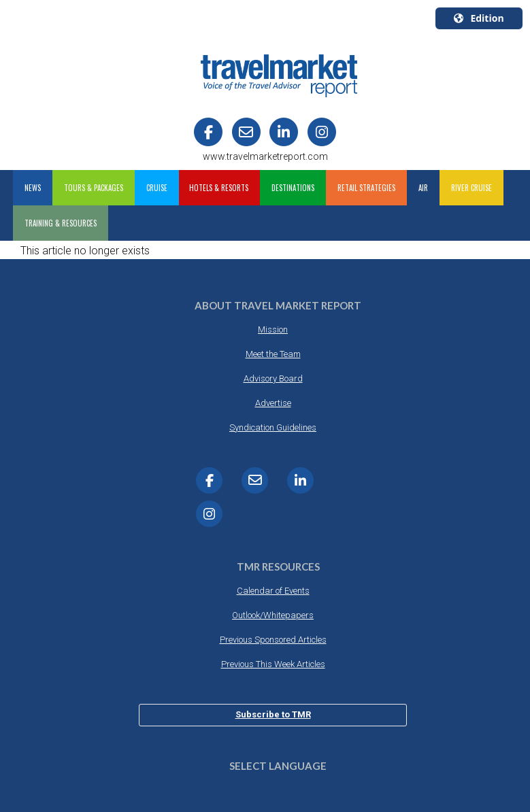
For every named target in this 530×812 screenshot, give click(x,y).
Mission (273, 329)
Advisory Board (273, 378)
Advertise (273, 403)
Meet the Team (273, 354)
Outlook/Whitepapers (273, 615)
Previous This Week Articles (273, 664)
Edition (479, 18)
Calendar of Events (273, 591)
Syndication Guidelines (273, 427)
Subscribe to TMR (273, 714)
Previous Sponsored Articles (273, 640)
